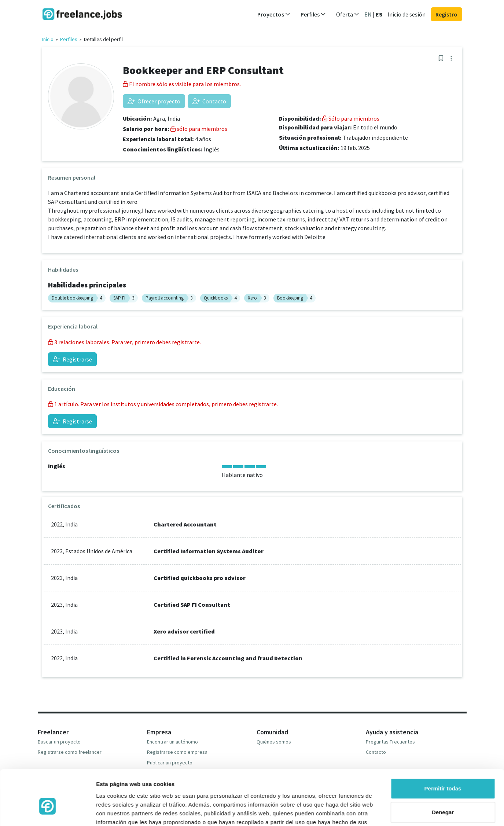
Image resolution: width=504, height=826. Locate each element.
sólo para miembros (199, 129)
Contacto (209, 101)
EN (368, 14)
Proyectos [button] (274, 14)
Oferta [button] (348, 14)
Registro (446, 14)
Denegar (443, 773)
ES (379, 14)
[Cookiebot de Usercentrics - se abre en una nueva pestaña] (47, 812)
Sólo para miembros (351, 118)
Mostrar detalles (117, 812)
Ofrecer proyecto (154, 101)
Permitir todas (443, 749)
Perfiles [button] (313, 14)
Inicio (48, 39)
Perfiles (69, 39)
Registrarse (72, 359)
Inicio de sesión (406, 14)
